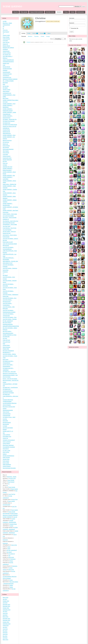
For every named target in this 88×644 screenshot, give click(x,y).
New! (4, 84)
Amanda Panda (6, 130)
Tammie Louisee (6, 90)
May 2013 (5, 631)
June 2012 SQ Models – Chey (10, 317)
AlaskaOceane (6, 51)
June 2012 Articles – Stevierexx (10, 268)
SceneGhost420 (6, 72)
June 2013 (5, 629)
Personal (24, 36)
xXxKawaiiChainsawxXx (8, 62)
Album (49, 33)
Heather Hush (6, 63)
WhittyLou (5, 58)
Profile (29, 33)
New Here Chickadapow (8, 351)
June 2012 (5, 634)
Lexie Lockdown (6, 435)
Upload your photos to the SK (9, 126)
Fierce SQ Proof (6, 342)
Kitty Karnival (6, 147)
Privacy (66, 12)
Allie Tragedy (6, 151)
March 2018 (5, 598)
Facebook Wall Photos (8, 400)
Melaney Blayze (6, 46)
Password (77, 24)
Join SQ (15, 517)
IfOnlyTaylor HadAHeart (8, 445)
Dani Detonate (6, 513)
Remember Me (74, 28)
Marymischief (6, 424)
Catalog (11, 585)
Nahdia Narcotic (6, 132)
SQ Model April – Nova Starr (9, 372)
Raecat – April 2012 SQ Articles (10, 379)
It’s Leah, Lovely (6, 451)
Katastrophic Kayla (7, 158)
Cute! (4, 65)
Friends (35, 33)
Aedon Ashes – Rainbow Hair (9, 184)
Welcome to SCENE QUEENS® (10, 79)
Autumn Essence (7, 466)
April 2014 (5, 615)
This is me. (5, 30)
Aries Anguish (6, 153)
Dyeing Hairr (6, 296)
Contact (72, 12)
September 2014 (7, 610)
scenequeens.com (7, 77)
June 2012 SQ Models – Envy (10, 298)
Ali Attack (5, 165)
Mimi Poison (6, 98)
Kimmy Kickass (6, 146)
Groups (43, 33)
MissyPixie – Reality (7, 23)
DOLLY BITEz (6, 452)
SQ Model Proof (6, 123)
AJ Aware (5, 426)
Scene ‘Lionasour (7, 442)
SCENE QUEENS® (12, 6)
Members (59, 12)
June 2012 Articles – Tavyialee (10, 319)
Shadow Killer (6, 349)
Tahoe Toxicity (6, 412)
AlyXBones (5, 49)
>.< (3, 274)
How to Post (13, 478)
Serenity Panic (6, 459)
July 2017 (5, 599)
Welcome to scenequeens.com (10, 373)
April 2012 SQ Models (8, 428)
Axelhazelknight (6, 25)
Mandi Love (5, 144)
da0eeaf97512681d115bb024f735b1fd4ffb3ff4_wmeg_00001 (17, 326)
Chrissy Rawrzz (6, 443)
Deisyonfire (5, 421)
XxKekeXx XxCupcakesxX (9, 440)
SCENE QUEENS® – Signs (9, 135)
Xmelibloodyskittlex (7, 401)
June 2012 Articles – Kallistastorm (10, 295)
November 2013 (6, 620)
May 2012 (5, 636)
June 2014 (5, 613)
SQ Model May (6, 337)
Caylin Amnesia (6, 39)
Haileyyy (5, 454)
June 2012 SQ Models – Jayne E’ (10, 239)
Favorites (36, 36)
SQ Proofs (5, 102)
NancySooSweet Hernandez (9, 468)
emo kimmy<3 (12, 554)
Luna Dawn (5, 154)
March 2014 (5, 617)
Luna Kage (5, 41)
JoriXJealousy (6, 76)
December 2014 (6, 605)
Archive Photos (6, 345)
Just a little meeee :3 (7, 56)
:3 (3, 34)
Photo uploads (24, 12)
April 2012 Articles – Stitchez (9, 354)
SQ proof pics (6, 142)
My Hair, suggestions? (8, 321)
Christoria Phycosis (7, 74)
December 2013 (6, 619)
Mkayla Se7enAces (7, 140)
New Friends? (6, 32)
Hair (4, 433)
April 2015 (5, 603)
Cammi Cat (5, 438)
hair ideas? (5, 275)
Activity (23, 33)
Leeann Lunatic (6, 35)
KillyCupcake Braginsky (8, 149)
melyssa (5, 570)
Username (77, 20)
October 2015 (6, 601)
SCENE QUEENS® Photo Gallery (10, 100)
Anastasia (5, 70)
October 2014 (6, 608)
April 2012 (5, 638)
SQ (3, 27)
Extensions (5, 272)
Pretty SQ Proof (6, 340)
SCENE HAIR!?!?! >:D (8, 431)
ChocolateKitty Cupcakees (9, 447)
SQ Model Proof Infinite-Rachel (10, 125)
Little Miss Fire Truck (7, 167)
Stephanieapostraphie (8, 410)
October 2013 (6, 622)
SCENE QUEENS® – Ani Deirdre (10, 207)
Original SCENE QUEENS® (37, 12)
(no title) (5, 21)
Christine (40, 18)
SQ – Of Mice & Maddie (8, 81)
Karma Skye (6, 270)
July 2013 (5, 627)
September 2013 (7, 624)
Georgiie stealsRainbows (8, 456)
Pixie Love (5, 163)
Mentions (30, 36)
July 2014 (5, 612)
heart (4, 344)
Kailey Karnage (6, 457)
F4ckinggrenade (6, 415)
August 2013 (6, 626)
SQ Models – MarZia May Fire (10, 119)
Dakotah (5, 429)
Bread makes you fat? (8, 242)
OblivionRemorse (7, 133)
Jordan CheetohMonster (8, 60)
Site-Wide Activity (50, 12)
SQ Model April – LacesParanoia (10, 387)
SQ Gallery (5, 88)
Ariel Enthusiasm (7, 414)
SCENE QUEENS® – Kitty (9, 176)
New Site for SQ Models (8, 393)
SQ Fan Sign (6, 86)
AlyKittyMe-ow (6, 128)
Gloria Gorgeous (7, 347)
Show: (52, 39)
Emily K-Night (6, 463)
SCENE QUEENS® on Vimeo (10, 335)
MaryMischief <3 (7, 352)
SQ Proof (5, 338)
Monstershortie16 (7, 423)
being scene (6, 359)
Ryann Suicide (6, 37)
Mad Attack (5, 83)
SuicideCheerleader (7, 69)
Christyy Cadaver (7, 53)
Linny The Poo (6, 42)
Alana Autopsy (6, 91)
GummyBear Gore (7, 437)
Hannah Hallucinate (7, 160)
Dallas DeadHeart (7, 465)
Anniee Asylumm (7, 156)
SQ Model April (6, 394)
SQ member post (7, 55)
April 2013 (5, 633)
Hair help (5, 240)
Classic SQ (5, 44)
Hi (3, 28)
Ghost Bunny (6, 449)
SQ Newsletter (81, 12)
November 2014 (6, 606)
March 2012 (5, 640)
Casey (4, 209)
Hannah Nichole (6, 67)
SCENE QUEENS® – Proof (9, 104)
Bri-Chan (5, 161)
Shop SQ (16, 12)
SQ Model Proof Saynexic (9, 121)
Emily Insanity (6, 461)
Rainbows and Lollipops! (8, 48)
